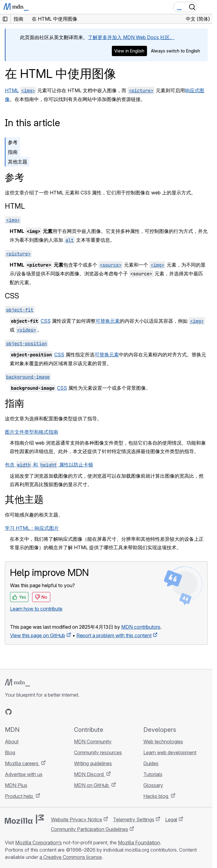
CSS (12, 296)
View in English (129, 51)
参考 (13, 142)
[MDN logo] (17, 683)
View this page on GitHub (38, 635)
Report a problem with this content (114, 635)
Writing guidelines (93, 763)
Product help (20, 796)
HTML (12, 90)
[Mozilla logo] (24, 819)
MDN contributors (141, 627)
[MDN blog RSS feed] (52, 712)
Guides (151, 763)
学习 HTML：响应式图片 (32, 528)
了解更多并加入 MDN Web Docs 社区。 (131, 37)
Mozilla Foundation (139, 843)
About (12, 742)
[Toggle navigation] (205, 7)
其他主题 (18, 162)
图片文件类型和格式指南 (32, 432)
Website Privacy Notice (77, 819)
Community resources (98, 752)
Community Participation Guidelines (90, 829)
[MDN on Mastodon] (41, 712)
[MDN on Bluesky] (19, 712)
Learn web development (170, 752)
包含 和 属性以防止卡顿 (49, 465)
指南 (13, 152)
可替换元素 (108, 321)
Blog (10, 752)
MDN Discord (89, 774)
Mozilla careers (22, 763)
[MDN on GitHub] (8, 712)
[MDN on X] (30, 712)
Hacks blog (156, 796)
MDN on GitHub (92, 785)
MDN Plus (16, 785)
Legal (171, 819)
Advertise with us (24, 774)
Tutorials (153, 774)
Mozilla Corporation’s (38, 843)
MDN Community (93, 742)
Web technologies (163, 742)
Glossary (153, 785)
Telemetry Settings (134, 819)
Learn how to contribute (36, 609)
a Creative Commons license (71, 857)
